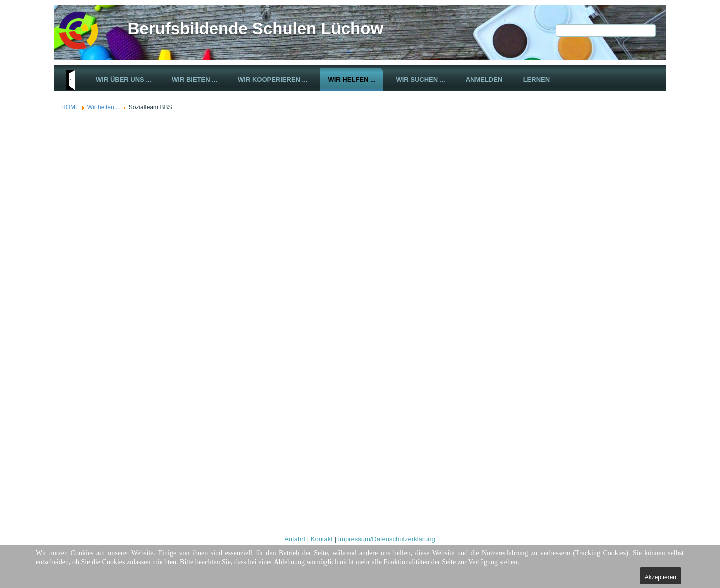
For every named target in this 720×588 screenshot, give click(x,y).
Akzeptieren (661, 577)
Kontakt (322, 539)
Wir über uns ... (124, 80)
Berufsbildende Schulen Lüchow (256, 29)
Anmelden (484, 80)
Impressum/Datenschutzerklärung (386, 539)
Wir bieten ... (195, 80)
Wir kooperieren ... (273, 80)
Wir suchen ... (420, 80)
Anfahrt (295, 539)
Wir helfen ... (352, 80)
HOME (70, 107)
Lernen (537, 80)
